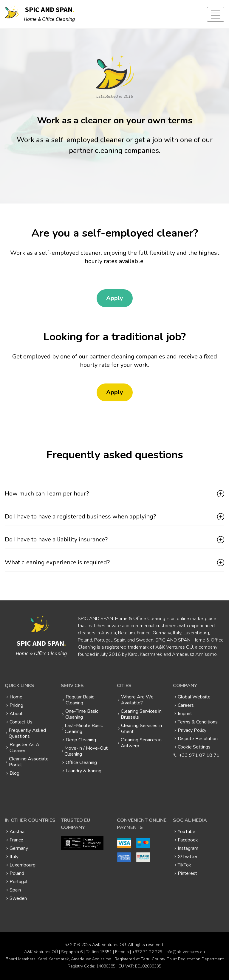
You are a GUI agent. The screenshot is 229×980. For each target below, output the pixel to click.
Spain (15, 890)
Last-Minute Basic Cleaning (84, 729)
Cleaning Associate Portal (29, 762)
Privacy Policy (192, 730)
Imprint (185, 714)
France (16, 840)
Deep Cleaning (81, 740)
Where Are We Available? (137, 700)
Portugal (18, 882)
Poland (17, 873)
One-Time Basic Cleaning (82, 714)
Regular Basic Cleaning (80, 700)
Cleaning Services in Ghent (141, 729)
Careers (186, 705)
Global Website (194, 697)
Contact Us (21, 722)
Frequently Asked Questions (27, 733)
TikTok (184, 865)
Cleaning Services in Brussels (141, 714)
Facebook (188, 840)
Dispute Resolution (198, 739)
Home (16, 697)
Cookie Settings (194, 747)
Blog (14, 773)
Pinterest (187, 873)
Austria (17, 832)
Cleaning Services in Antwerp (141, 743)
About (16, 714)
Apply (115, 298)
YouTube (187, 832)
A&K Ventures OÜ (109, 945)
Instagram (188, 848)
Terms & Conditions (198, 722)
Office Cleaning (81, 762)
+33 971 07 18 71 (199, 755)
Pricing (16, 705)
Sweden (18, 898)
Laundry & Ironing (83, 771)
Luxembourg (23, 865)
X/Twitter (188, 857)
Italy (14, 857)
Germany (19, 848)
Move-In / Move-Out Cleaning (86, 751)
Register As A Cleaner (24, 748)
